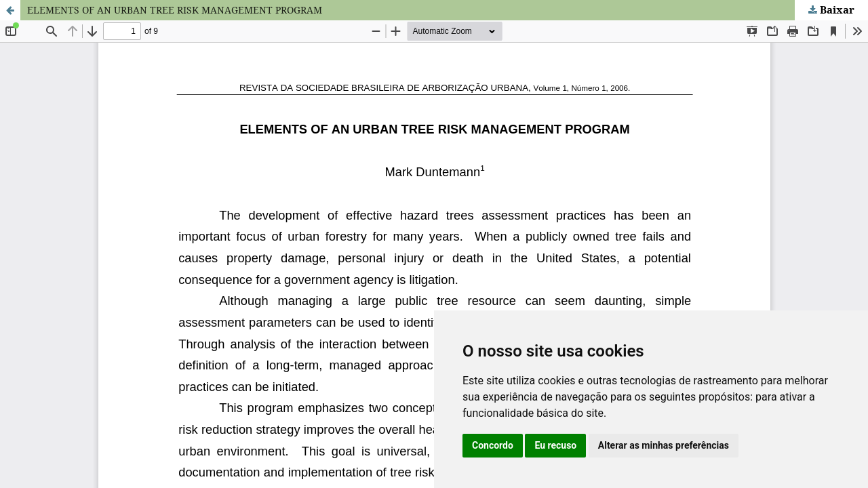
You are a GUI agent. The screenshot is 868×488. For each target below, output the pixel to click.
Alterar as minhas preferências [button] (664, 445)
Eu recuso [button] (555, 445)
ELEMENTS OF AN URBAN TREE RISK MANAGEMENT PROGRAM (175, 10)
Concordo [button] (493, 445)
